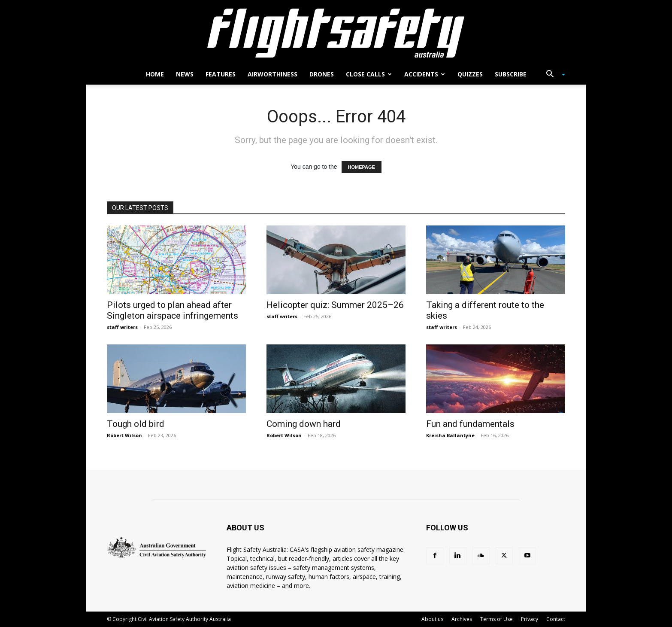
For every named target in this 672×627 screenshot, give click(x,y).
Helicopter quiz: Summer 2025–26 (335, 305)
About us (432, 619)
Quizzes (470, 74)
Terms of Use (496, 619)
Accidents (425, 74)
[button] (552, 75)
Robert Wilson (124, 435)
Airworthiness (272, 74)
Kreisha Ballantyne (450, 435)
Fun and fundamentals (470, 424)
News (185, 74)
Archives (462, 619)
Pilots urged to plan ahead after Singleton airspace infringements (173, 310)
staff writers (122, 327)
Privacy (530, 619)
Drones (322, 74)
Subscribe (511, 74)
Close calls (369, 74)
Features (221, 74)
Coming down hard (304, 424)
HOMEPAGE (362, 167)
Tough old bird (136, 424)
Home (155, 74)
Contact (556, 619)
